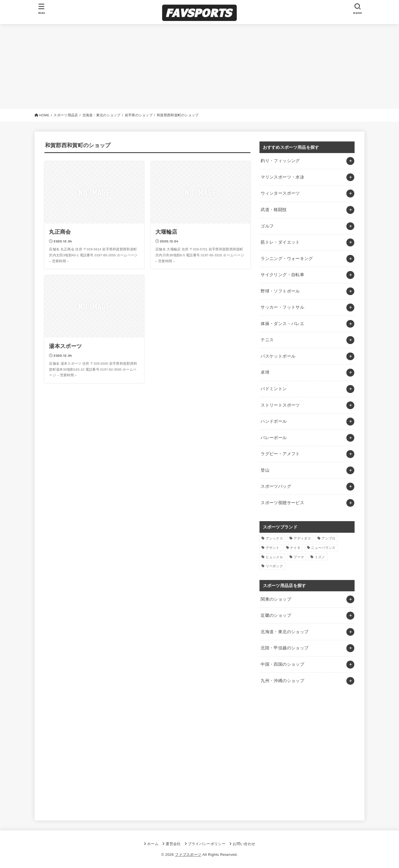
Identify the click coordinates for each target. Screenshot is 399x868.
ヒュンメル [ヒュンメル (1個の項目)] (274, 557)
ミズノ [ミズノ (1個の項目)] (320, 557)
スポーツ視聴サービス (282, 503)
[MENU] (42, 9)
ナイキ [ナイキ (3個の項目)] (295, 548)
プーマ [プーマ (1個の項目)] (299, 557)
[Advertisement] (199, 66)
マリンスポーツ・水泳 (282, 177)
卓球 (265, 372)
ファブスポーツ (188, 855)
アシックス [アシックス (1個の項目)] (274, 538)
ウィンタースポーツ (280, 193)
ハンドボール (274, 421)
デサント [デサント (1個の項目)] (273, 548)
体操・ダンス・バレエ (282, 324)
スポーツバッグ (276, 486)
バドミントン (274, 389)
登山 (265, 470)
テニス (267, 340)
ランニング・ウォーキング (287, 259)
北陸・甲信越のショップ (285, 648)
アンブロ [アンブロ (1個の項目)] (328, 538)
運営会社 (173, 844)
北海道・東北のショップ (285, 632)
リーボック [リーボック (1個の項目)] (274, 566)
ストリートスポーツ (280, 405)
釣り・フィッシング (280, 161)
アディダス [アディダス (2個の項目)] (302, 538)
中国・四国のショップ (282, 664)
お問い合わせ (244, 844)
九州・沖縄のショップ (282, 681)
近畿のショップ (276, 615)
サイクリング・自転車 (282, 275)
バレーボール (274, 438)
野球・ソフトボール (280, 291)
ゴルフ (267, 226)
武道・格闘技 (274, 210)
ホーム (153, 844)
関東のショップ (276, 599)
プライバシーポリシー (207, 844)
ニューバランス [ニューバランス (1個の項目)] (323, 548)
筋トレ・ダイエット (280, 242)
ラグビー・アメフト (280, 454)
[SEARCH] (357, 9)
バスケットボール (278, 356)
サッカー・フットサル (282, 307)
